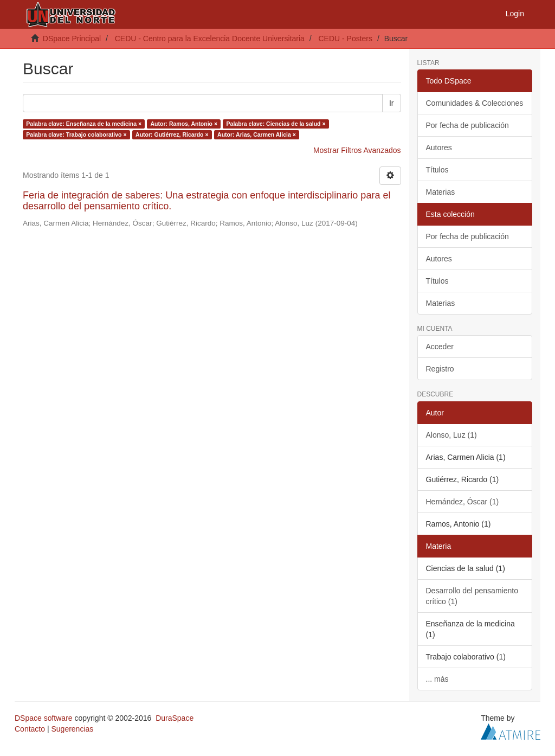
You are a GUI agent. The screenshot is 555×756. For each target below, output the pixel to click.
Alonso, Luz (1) (451, 435)
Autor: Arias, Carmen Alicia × (257, 134)
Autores (439, 148)
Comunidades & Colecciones (475, 103)
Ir (392, 103)
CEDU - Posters (345, 39)
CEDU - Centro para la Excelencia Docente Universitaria (210, 39)
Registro (440, 369)
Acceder (440, 347)
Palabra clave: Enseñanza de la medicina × (84, 124)
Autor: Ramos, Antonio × (184, 124)
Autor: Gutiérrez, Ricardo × (172, 134)
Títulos (437, 170)
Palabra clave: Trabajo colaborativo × (76, 134)
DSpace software (44, 718)
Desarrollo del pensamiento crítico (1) (472, 596)
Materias (441, 192)
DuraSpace (175, 718)
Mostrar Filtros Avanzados (357, 150)
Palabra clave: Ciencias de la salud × (276, 124)
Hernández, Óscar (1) (463, 502)
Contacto (30, 729)
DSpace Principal (72, 39)
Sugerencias (72, 729)
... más (437, 679)
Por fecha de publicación (467, 125)
